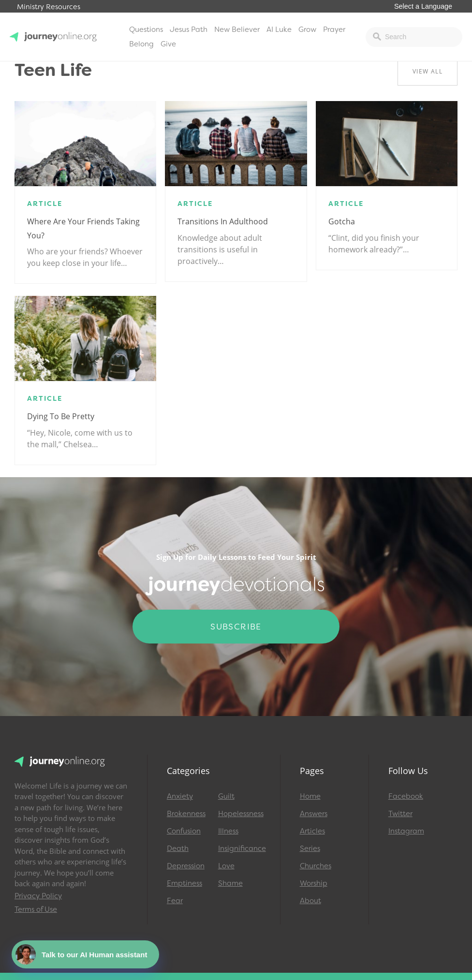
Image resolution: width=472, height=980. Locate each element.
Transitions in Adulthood (223, 221)
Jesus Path (189, 29)
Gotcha (342, 221)
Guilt (226, 796)
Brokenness (186, 814)
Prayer (334, 29)
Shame (230, 883)
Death (178, 848)
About (310, 901)
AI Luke (279, 29)
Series (310, 848)
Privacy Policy (38, 896)
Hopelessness (239, 814)
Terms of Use (36, 909)
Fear (175, 901)
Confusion (184, 831)
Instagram (406, 831)
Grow (307, 29)
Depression (186, 866)
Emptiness (184, 883)
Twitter (400, 814)
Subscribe (236, 627)
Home (310, 796)
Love (226, 866)
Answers (314, 814)
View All (428, 71)
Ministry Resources (49, 7)
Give (168, 44)
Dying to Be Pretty (61, 416)
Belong (141, 44)
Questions (146, 29)
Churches (316, 866)
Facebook (406, 796)
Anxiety (180, 796)
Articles (312, 831)
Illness (228, 831)
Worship (314, 883)
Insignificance (239, 848)
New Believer (237, 29)
